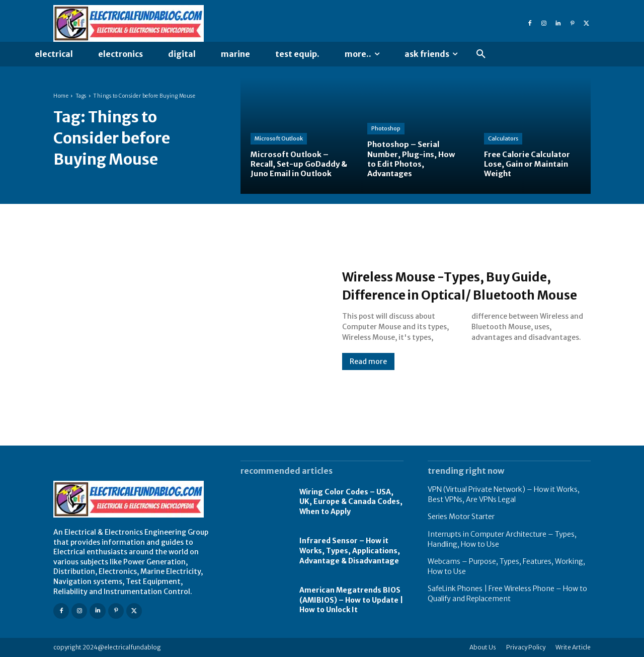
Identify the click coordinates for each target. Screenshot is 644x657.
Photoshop (386, 128)
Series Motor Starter (461, 517)
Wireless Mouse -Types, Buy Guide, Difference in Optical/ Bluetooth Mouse (447, 285)
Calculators (503, 138)
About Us (483, 647)
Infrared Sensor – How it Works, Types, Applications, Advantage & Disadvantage (350, 551)
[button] (481, 54)
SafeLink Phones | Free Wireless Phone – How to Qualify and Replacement (507, 594)
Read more (368, 371)
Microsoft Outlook (279, 138)
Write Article (573, 647)
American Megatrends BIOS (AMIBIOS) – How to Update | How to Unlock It (351, 600)
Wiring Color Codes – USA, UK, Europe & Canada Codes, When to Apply (351, 502)
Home (61, 96)
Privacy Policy (526, 647)
